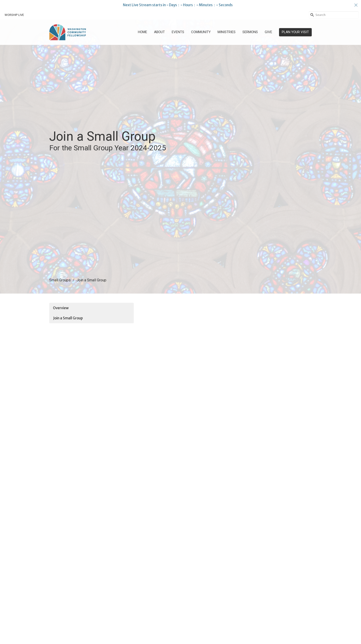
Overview (61, 308)
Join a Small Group (68, 318)
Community (201, 32)
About (159, 32)
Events (178, 32)
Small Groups (60, 280)
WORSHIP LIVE (14, 15)
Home (143, 32)
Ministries (227, 32)
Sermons (250, 32)
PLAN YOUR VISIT (295, 32)
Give (268, 32)
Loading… (212, 468)
